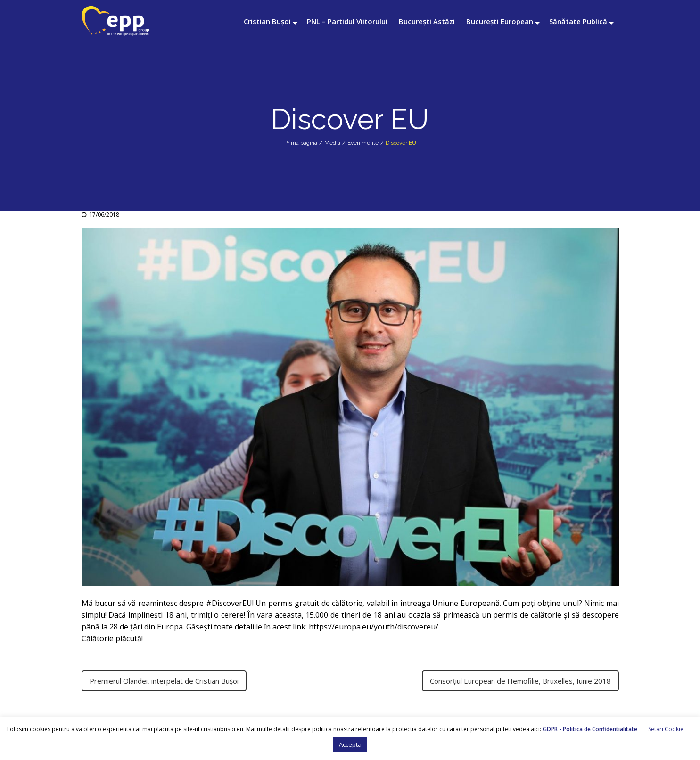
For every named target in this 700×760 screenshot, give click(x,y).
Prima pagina (301, 143)
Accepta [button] (350, 744)
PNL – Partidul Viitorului (347, 21)
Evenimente (363, 143)
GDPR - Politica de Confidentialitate (590, 729)
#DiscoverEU (229, 603)
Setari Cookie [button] (666, 729)
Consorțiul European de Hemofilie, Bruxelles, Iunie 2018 (520, 681)
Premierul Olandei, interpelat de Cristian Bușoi (164, 681)
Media (332, 143)
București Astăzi (427, 21)
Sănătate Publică (578, 21)
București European (500, 21)
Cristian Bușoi (267, 21)
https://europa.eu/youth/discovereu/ (374, 627)
